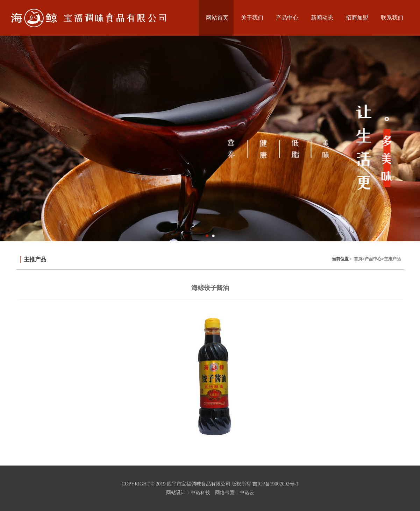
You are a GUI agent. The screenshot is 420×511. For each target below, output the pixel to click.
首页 (358, 259)
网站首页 (217, 18)
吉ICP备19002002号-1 (275, 484)
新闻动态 (322, 18)
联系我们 (392, 18)
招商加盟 (357, 18)
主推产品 (392, 259)
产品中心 (287, 18)
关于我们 (252, 18)
